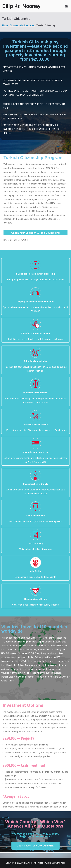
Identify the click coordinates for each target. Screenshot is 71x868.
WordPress (60, 863)
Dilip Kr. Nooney (21, 6)
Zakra (49, 863)
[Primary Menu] (67, 6)
